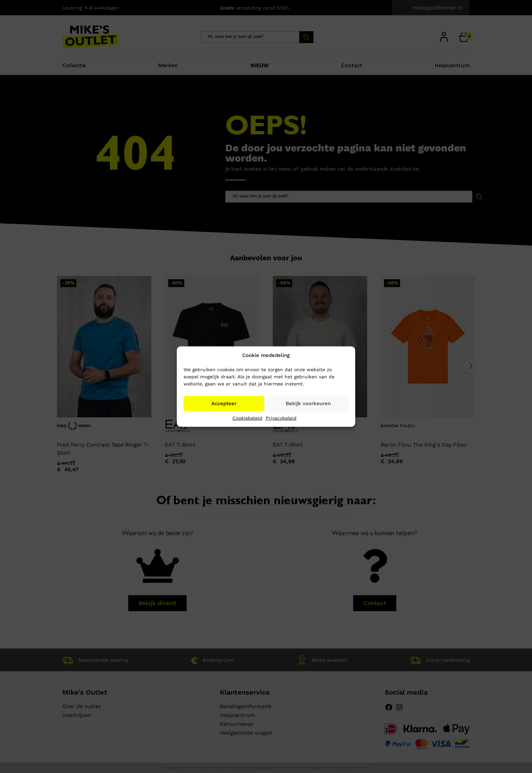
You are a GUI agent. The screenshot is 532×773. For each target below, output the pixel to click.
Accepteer (224, 403)
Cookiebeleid (247, 418)
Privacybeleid (281, 418)
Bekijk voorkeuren (308, 403)
